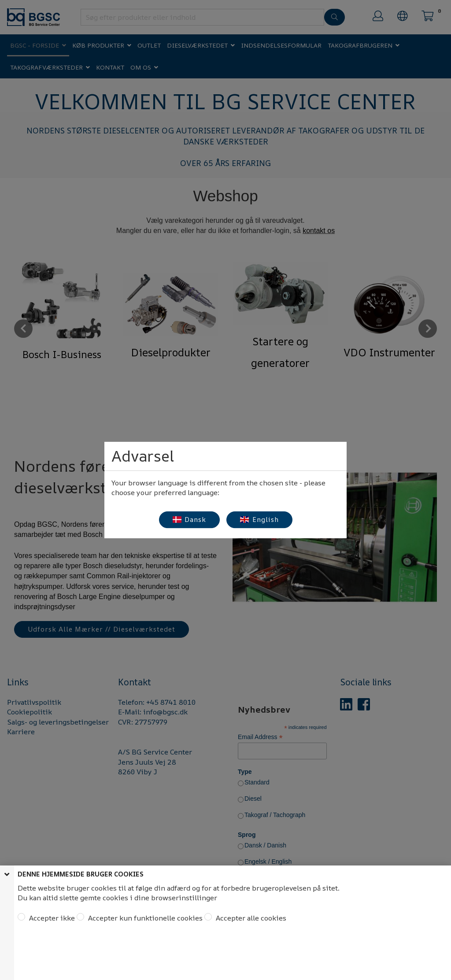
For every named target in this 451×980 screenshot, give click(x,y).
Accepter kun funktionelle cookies (144, 918)
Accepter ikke (51, 918)
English (259, 520)
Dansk (190, 520)
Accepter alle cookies (250, 918)
